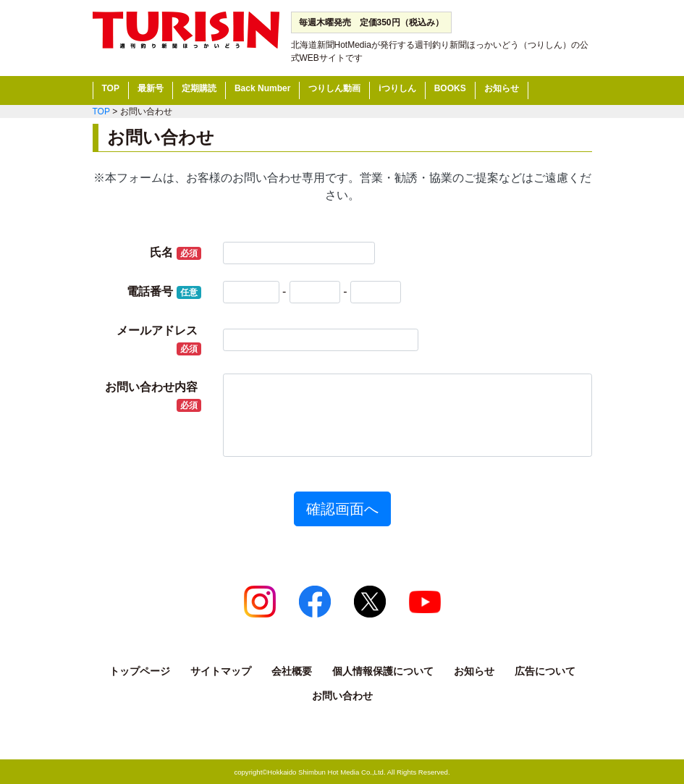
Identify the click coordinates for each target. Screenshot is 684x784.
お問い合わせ (342, 696)
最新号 (151, 88)
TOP (111, 88)
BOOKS (450, 88)
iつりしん (397, 88)
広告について (545, 671)
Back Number (262, 88)
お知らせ (502, 88)
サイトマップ (221, 671)
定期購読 (199, 88)
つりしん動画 (334, 88)
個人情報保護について (383, 671)
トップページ (140, 671)
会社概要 (292, 671)
